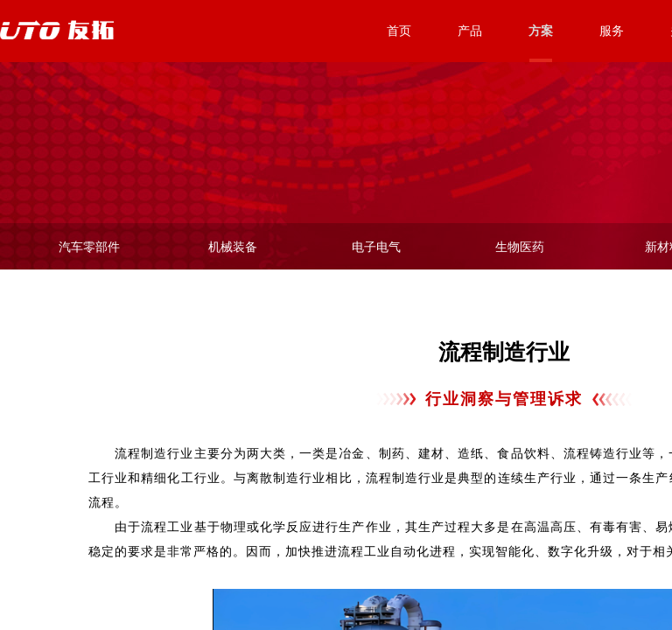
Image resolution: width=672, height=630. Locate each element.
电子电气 (376, 247)
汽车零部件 (89, 247)
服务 (612, 31)
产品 (470, 31)
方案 (541, 31)
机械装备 (233, 247)
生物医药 (520, 247)
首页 (399, 31)
